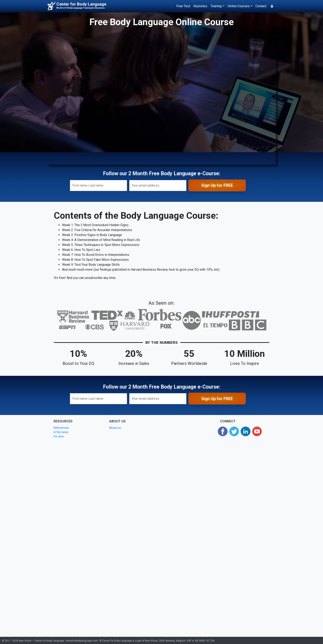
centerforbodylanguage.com (81, 641)
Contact (261, 6)
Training (216, 6)
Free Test (183, 6)
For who (59, 436)
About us (115, 428)
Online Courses (239, 6)
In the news (61, 432)
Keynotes (200, 6)
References (61, 428)
